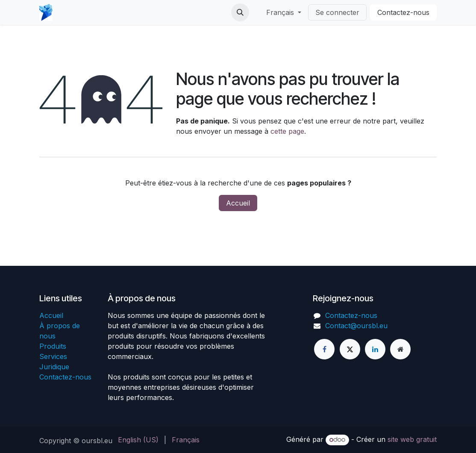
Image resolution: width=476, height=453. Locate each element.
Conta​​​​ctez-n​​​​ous (403, 12)
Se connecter (337, 12)
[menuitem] (138, 440)
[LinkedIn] (375, 349)
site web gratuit (412, 439)
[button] (240, 12)
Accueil (238, 203)
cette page (287, 131)
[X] (350, 349)
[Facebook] (324, 349)
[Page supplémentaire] (400, 349)
